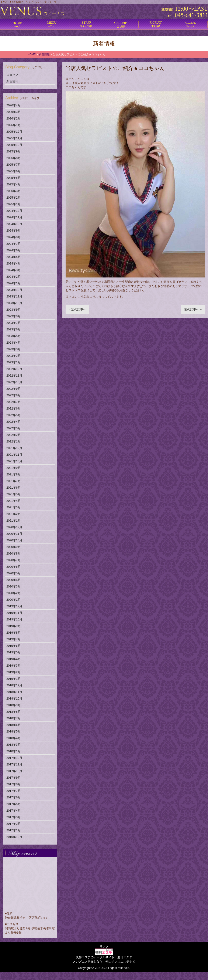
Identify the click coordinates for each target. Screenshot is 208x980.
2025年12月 (14, 132)
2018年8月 (13, 712)
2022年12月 (14, 369)
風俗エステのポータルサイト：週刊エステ (104, 957)
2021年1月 (13, 521)
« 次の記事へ (77, 309)
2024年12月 (14, 211)
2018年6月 (13, 725)
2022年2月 (13, 435)
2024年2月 (13, 277)
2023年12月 (14, 290)
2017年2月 (13, 824)
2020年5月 (13, 573)
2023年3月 (13, 349)
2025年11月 (14, 138)
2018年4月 (13, 738)
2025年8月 (13, 158)
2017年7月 (13, 791)
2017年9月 (13, 778)
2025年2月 (13, 198)
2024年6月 (13, 250)
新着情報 (12, 81)
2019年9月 (13, 626)
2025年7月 (13, 165)
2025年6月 (13, 171)
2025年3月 (13, 191)
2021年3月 (13, 507)
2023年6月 (13, 329)
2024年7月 (13, 244)
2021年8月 (13, 474)
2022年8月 (13, 395)
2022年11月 (14, 376)
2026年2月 (13, 118)
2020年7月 (13, 560)
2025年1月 (13, 204)
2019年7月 (13, 639)
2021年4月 (13, 501)
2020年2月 (13, 593)
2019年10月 (14, 619)
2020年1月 (13, 600)
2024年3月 (13, 270)
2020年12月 (14, 527)
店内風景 (121, 24)
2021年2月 (13, 514)
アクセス (190, 24)
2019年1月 (13, 679)
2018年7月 (13, 718)
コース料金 (52, 24)
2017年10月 (14, 771)
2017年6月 (13, 797)
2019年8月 (13, 633)
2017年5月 (13, 804)
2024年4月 (13, 263)
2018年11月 (14, 692)
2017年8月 (13, 784)
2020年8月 (13, 553)
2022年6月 (13, 408)
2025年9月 (13, 151)
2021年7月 (13, 481)
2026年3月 (13, 112)
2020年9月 (13, 547)
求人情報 (156, 24)
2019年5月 (13, 652)
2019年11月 (14, 613)
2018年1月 (13, 751)
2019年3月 (13, 666)
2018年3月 (13, 745)
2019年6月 (13, 646)
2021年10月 (14, 461)
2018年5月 (13, 731)
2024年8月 (13, 237)
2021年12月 (14, 448)
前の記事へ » (193, 309)
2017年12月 (14, 758)
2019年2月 (13, 672)
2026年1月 (13, 125)
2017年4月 (13, 811)
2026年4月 (13, 105)
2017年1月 (13, 830)
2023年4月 (13, 343)
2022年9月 (13, 389)
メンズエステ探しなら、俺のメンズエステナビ (104, 962)
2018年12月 (14, 685)
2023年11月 (14, 296)
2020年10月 (14, 540)
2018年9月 (13, 705)
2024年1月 (13, 283)
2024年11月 (14, 217)
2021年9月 (13, 468)
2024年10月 (14, 224)
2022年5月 (13, 415)
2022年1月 (13, 441)
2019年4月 (13, 659)
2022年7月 (13, 402)
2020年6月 (13, 567)
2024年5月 (13, 257)
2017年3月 (13, 817)
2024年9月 (13, 230)
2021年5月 (13, 494)
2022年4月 (13, 422)
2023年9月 (13, 310)
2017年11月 (14, 764)
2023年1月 (13, 362)
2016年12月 (14, 837)
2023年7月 (13, 323)
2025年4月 (13, 184)
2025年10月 (14, 145)
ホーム (17, 24)
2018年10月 (14, 698)
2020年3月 (13, 586)
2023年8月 (13, 316)
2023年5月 (13, 336)
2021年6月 (13, 488)
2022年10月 (14, 382)
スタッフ (12, 75)
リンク (104, 946)
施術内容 (86, 24)
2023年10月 (14, 303)
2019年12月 (14, 606)
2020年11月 (14, 534)
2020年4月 (13, 580)
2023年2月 (13, 356)
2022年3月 (13, 428)
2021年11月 (14, 455)
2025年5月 (13, 178)
